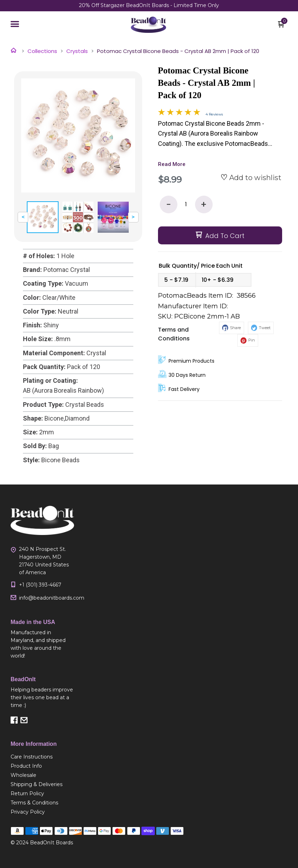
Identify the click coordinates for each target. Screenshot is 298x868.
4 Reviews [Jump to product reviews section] (214, 114)
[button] (15, 25)
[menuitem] (42, 757)
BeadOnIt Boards (51, 843)
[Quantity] (186, 204)
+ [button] (204, 205)
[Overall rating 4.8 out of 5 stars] (179, 113)
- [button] (169, 205)
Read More (172, 164)
